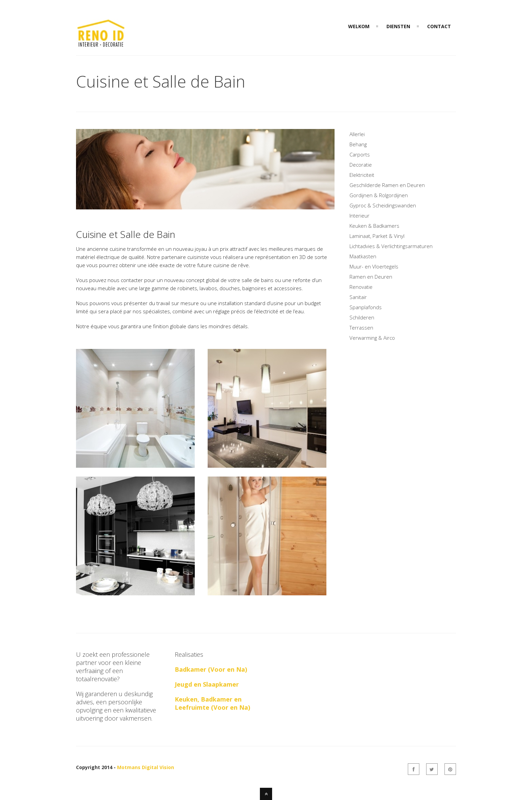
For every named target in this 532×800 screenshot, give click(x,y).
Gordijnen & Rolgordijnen (379, 195)
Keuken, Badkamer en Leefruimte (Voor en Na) (212, 703)
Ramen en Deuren (371, 277)
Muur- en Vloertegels (374, 266)
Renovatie (361, 287)
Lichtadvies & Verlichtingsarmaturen (391, 246)
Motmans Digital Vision (146, 767)
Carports (360, 154)
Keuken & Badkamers (374, 226)
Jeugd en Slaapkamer (207, 684)
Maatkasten (363, 256)
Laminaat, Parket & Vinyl (377, 236)
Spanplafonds (366, 307)
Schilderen (362, 317)
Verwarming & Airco (372, 338)
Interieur (359, 216)
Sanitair (358, 297)
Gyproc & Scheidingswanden (383, 205)
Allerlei (357, 134)
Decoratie (361, 165)
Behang (358, 144)
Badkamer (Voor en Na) (211, 669)
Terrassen (361, 328)
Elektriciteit (362, 175)
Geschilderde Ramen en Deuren (387, 185)
